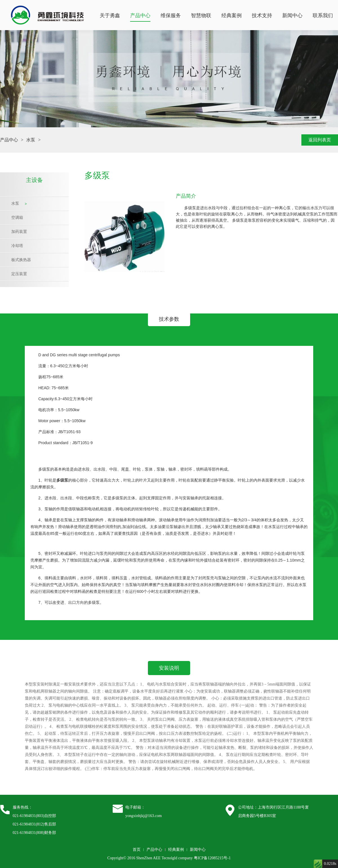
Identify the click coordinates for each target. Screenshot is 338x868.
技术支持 (262, 15)
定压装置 (19, 274)
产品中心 (140, 15)
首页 (137, 850)
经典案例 (232, 15)
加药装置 (19, 232)
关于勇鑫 (110, 15)
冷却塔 (17, 246)
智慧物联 (201, 15)
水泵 (31, 140)
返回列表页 (320, 140)
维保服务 (171, 15)
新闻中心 (292, 15)
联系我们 (323, 15)
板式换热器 (21, 260)
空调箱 (17, 218)
